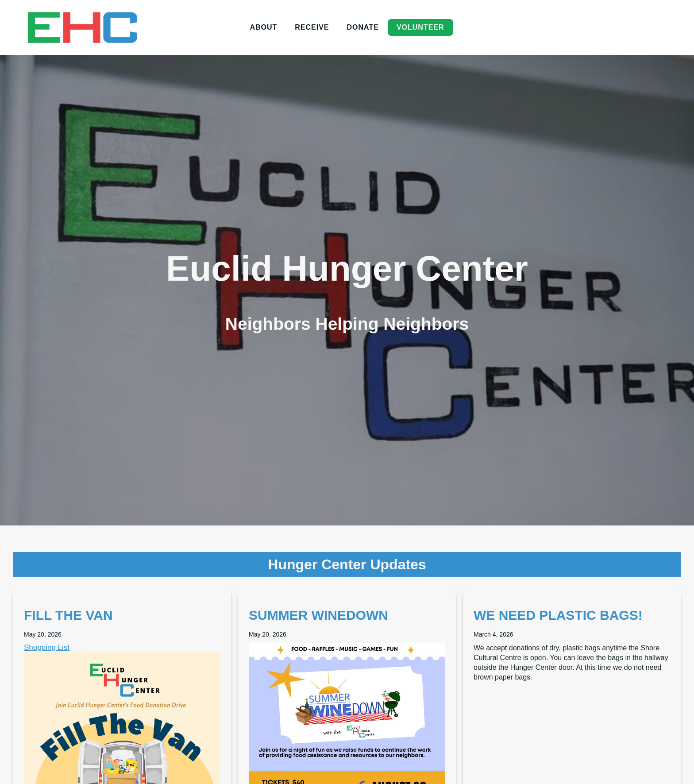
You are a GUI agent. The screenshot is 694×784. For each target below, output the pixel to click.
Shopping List (47, 647)
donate (363, 27)
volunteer (420, 27)
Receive (312, 27)
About (263, 27)
